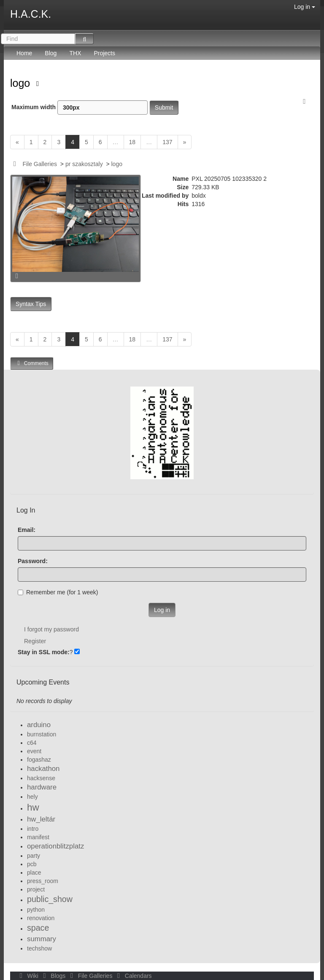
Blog (51, 53)
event (34, 751)
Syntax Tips (31, 304)
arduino (39, 725)
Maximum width (80, 107)
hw (33, 807)
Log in (305, 7)
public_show (50, 899)
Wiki (28, 976)
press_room (43, 881)
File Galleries (40, 164)
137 (167, 142)
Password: (33, 561)
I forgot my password (51, 629)
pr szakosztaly (84, 164)
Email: (27, 530)
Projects (104, 53)
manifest (38, 837)
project (36, 889)
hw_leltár (41, 819)
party (34, 856)
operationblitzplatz (55, 846)
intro (33, 829)
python (36, 910)
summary (42, 939)
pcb (32, 864)
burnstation (42, 734)
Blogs (54, 976)
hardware (42, 787)
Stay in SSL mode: (44, 652)
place (34, 873)
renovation (41, 918)
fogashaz (39, 760)
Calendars (133, 976)
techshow (39, 948)
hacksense (41, 778)
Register (35, 641)
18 (132, 142)
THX (75, 53)
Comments (32, 363)
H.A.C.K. (31, 14)
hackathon (43, 769)
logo (22, 83)
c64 (32, 743)
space (38, 928)
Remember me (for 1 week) (58, 592)
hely (32, 797)
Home (24, 53)
